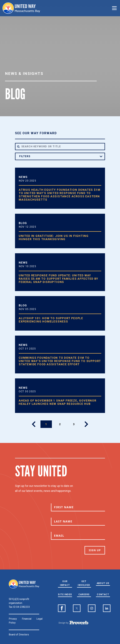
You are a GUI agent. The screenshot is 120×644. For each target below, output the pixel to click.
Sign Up (95, 550)
